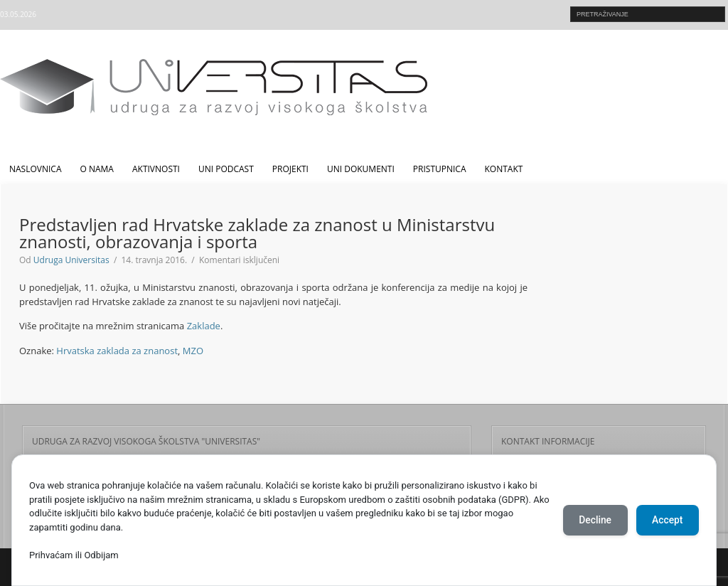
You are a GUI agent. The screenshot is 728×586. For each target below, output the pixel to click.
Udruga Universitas (71, 260)
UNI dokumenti (361, 169)
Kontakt (504, 169)
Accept (666, 521)
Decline (591, 521)
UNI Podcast (226, 169)
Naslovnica (36, 169)
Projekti (290, 169)
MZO (193, 351)
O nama (97, 169)
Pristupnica (440, 169)
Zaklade (204, 326)
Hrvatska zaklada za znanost (117, 351)
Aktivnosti (156, 169)
